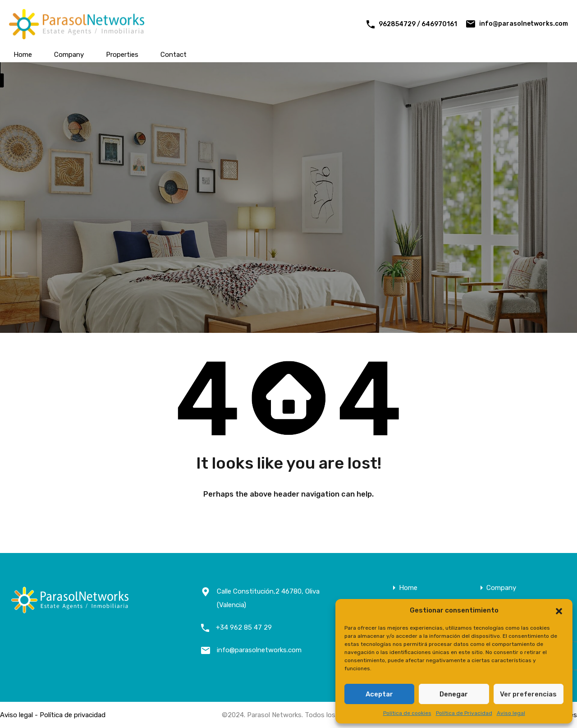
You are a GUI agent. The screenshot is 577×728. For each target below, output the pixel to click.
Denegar (454, 694)
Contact (174, 55)
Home (23, 55)
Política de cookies (407, 713)
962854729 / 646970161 (418, 24)
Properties (122, 55)
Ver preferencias (528, 694)
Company (69, 55)
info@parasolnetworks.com (524, 24)
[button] (559, 610)
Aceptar (379, 694)
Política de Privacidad (464, 713)
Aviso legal (511, 713)
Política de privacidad (73, 715)
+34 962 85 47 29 (244, 627)
